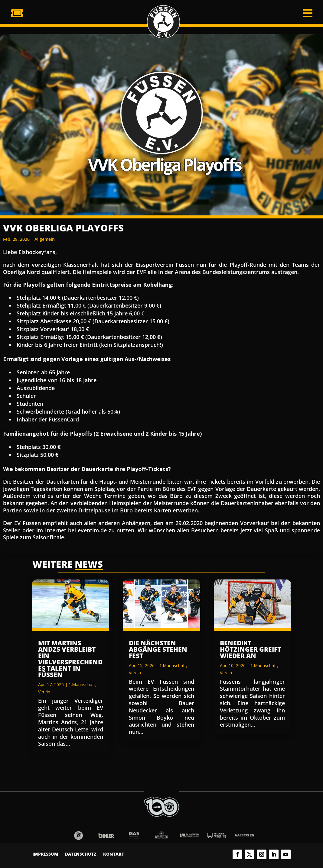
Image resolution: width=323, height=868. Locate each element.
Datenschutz (81, 854)
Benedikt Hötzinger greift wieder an (250, 649)
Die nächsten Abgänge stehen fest (158, 649)
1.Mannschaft (82, 684)
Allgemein (45, 239)
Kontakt (114, 854)
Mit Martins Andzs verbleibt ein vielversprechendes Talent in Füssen (70, 659)
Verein (44, 692)
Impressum (45, 854)
